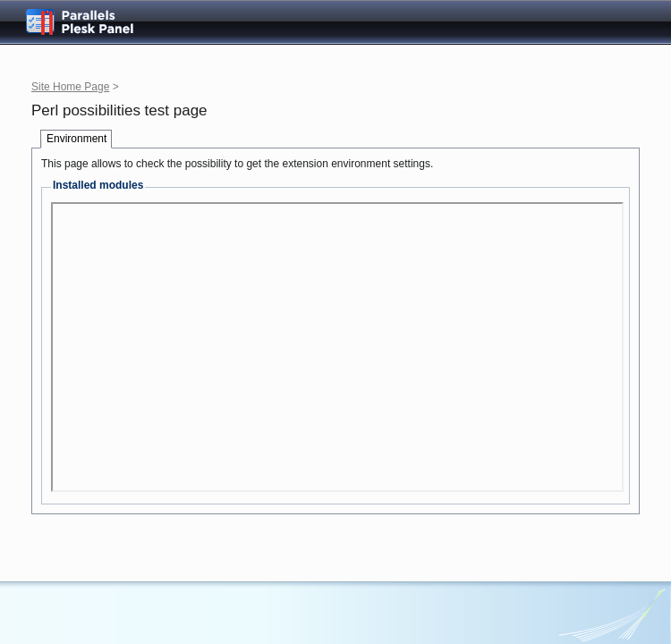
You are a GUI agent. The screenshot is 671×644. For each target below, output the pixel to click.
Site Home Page (70, 87)
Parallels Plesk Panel (94, 22)
